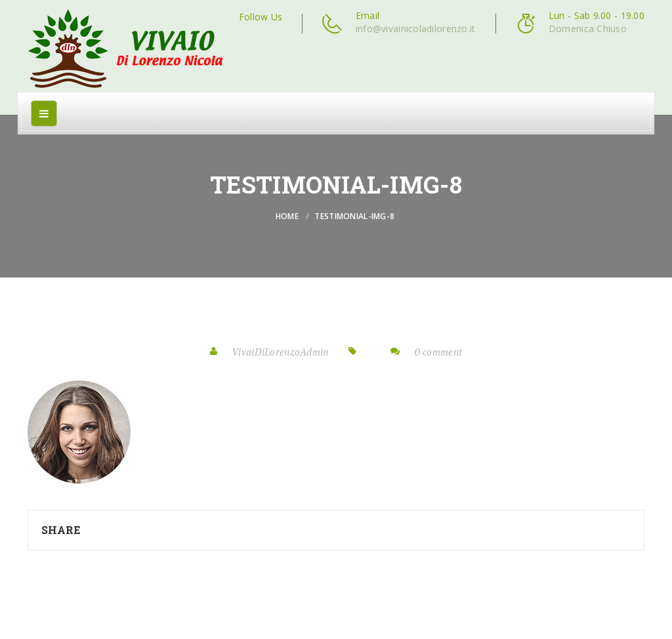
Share (61, 530)
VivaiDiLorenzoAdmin (280, 352)
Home (287, 216)
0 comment (439, 352)
